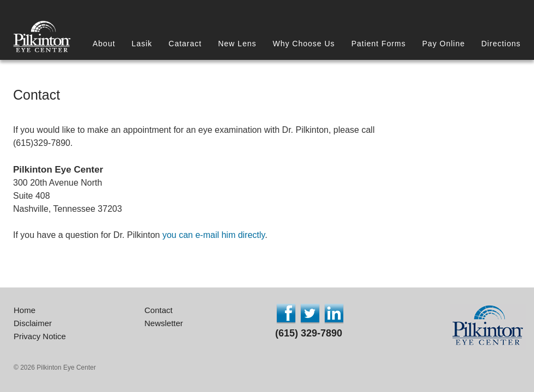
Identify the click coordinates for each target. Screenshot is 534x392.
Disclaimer (33, 323)
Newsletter (164, 323)
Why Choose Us (304, 44)
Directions (501, 44)
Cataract (185, 44)
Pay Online (444, 44)
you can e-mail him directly (214, 235)
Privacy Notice (40, 336)
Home (25, 310)
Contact (159, 310)
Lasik (142, 44)
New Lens (237, 44)
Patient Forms (379, 44)
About (104, 44)
